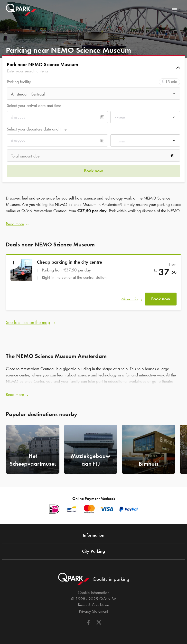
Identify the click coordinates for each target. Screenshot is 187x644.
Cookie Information (94, 592)
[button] (93, 68)
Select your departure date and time (37, 129)
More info (129, 299)
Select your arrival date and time (34, 105)
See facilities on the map (28, 322)
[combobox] (93, 95)
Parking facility (19, 82)
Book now (161, 299)
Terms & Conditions (93, 605)
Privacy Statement (93, 611)
